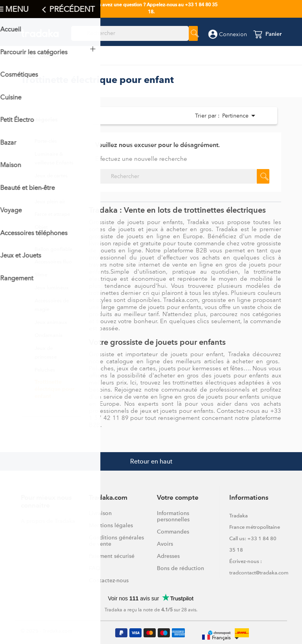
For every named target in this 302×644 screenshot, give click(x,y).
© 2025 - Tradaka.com (47, 631)
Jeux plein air (50, 201)
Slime (41, 275)
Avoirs (165, 544)
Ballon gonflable (53, 249)
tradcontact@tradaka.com (259, 573)
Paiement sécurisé (112, 556)
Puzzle (42, 189)
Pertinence (238, 116)
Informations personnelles (173, 516)
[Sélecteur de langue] (222, 638)
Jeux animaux (51, 322)
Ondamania (49, 335)
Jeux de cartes (51, 176)
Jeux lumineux (52, 288)
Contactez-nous (109, 580)
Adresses (168, 556)
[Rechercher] (130, 33)
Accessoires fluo (53, 262)
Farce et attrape (52, 214)
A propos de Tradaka (48, 521)
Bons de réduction (180, 568)
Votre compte (178, 498)
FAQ (95, 568)
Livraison (100, 513)
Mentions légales (111, 525)
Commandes (173, 532)
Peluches (45, 370)
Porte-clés (46, 141)
